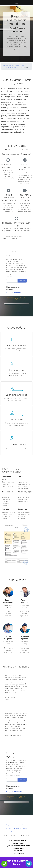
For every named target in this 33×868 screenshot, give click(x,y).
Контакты (25, 825)
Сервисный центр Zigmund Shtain (13, 65)
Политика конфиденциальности (16, 828)
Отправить (22, 281)
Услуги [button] (8, 825)
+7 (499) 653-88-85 (17, 32)
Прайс (17, 825)
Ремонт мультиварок (11, 67)
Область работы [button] (16, 832)
